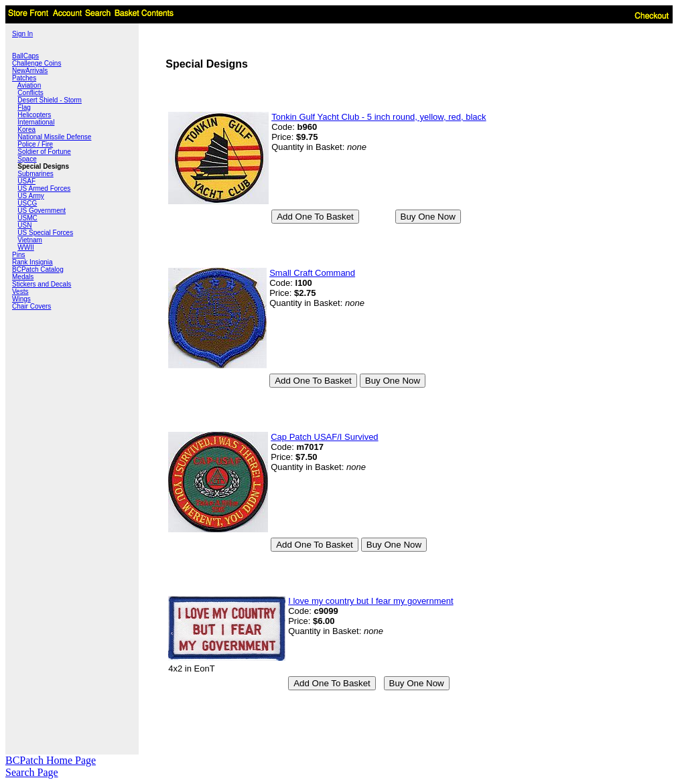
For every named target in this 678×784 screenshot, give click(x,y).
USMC (27, 218)
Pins (18, 255)
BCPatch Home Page (51, 760)
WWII (25, 247)
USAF (26, 181)
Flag (24, 107)
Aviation (29, 85)
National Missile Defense (54, 137)
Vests (20, 292)
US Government (42, 211)
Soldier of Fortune (44, 152)
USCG (27, 203)
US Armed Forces (44, 188)
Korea (26, 130)
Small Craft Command (312, 273)
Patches (24, 78)
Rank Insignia (32, 262)
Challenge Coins (37, 63)
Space (27, 159)
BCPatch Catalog (38, 269)
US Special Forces (45, 233)
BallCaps (25, 56)
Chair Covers (31, 306)
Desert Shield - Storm (50, 100)
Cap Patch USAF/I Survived (324, 437)
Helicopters (34, 115)
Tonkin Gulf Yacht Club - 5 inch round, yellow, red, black (379, 117)
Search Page (32, 772)
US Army (30, 196)
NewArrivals (30, 71)
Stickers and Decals (42, 284)
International (36, 122)
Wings (21, 299)
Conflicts (30, 93)
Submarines (35, 174)
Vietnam (30, 240)
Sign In (22, 34)
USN (24, 225)
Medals (23, 277)
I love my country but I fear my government (370, 601)
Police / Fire (35, 144)
